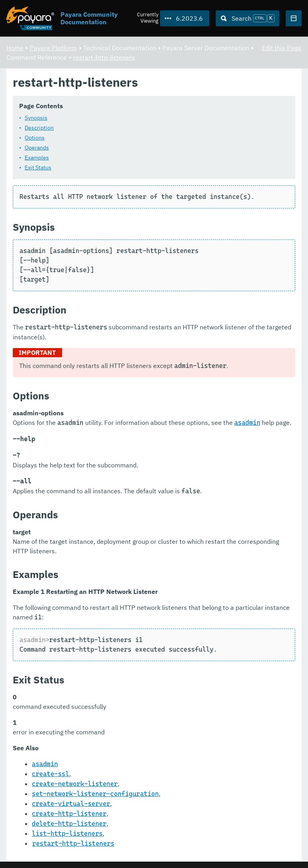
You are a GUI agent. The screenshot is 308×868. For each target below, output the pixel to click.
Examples (37, 158)
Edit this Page (282, 48)
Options (35, 138)
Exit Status (38, 168)
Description (39, 128)
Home (15, 48)
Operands (37, 148)
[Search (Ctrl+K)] (248, 18)
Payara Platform (53, 48)
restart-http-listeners (104, 57)
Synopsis (36, 118)
